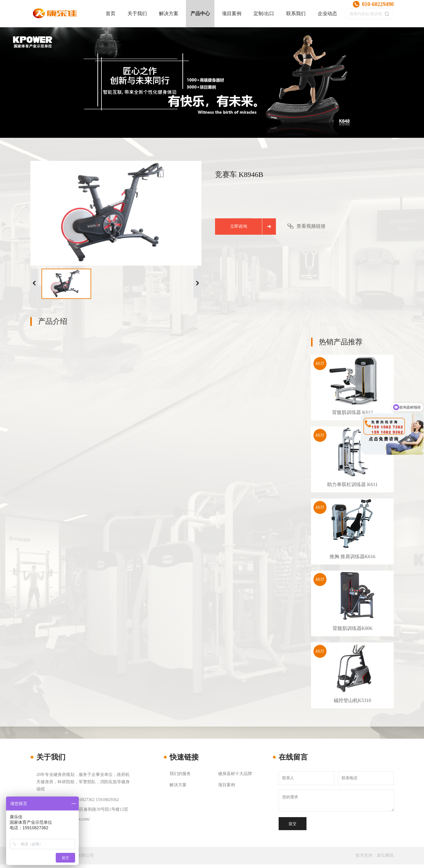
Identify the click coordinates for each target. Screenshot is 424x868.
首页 (111, 13)
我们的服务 (180, 774)
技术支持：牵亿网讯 (375, 855)
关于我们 (137, 13)
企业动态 (327, 13)
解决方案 (169, 13)
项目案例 (232, 13)
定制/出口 (264, 13)
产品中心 (200, 13)
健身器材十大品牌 (235, 774)
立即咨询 (239, 226)
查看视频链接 (311, 226)
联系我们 (296, 13)
